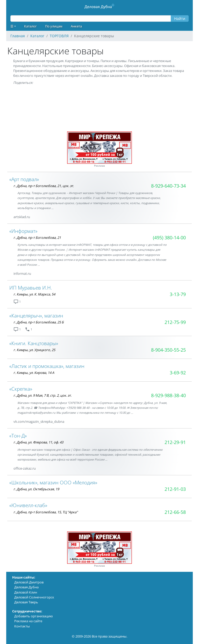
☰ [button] (12, 26)
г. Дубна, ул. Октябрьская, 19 (36, 489)
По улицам (54, 26)
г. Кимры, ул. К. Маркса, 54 (34, 294)
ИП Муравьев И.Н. (31, 288)
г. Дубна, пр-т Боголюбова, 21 (37, 238)
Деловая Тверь (26, 602)
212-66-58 (175, 512)
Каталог (30, 26)
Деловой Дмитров (29, 582)
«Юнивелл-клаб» (28, 505)
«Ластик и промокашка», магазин (47, 366)
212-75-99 (175, 322)
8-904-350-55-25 (168, 350)
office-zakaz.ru (25, 468)
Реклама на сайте (28, 621)
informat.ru (22, 273)
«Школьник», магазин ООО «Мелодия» (53, 482)
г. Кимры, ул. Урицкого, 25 (34, 350)
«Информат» (23, 231)
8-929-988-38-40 (168, 395)
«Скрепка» (21, 389)
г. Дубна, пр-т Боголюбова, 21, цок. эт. (44, 186)
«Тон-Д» (18, 436)
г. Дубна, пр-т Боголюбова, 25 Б (39, 322)
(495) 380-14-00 (169, 238)
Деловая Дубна (26, 587)
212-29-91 (175, 442)
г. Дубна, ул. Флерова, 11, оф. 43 (38, 442)
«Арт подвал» (24, 179)
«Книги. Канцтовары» (34, 343)
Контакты (22, 626)
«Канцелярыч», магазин (36, 316)
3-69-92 (178, 373)
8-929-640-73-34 (168, 186)
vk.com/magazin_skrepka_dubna (39, 421)
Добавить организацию (34, 616)
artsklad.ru (22, 217)
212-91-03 (175, 489)
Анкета (76, 26)
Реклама (99, 166)
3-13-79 (178, 294)
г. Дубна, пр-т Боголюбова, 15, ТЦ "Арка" (46, 512)
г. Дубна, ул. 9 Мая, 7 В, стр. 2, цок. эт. (42, 395)
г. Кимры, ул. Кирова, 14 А (34, 373)
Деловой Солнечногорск (34, 597)
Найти (180, 18)
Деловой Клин (26, 592)
